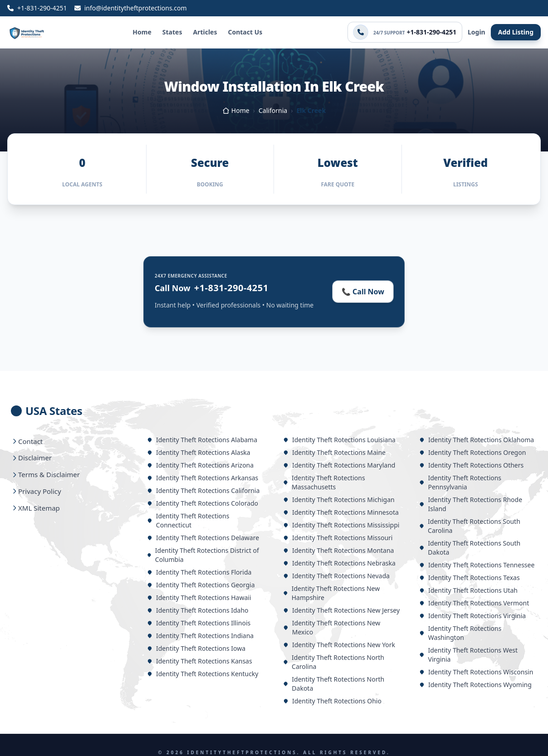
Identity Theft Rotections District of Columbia (203, 555)
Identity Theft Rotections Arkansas (203, 478)
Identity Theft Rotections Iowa (196, 648)
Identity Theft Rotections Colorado (203, 503)
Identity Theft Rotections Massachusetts (324, 482)
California (273, 110)
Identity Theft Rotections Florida (199, 572)
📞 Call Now (363, 292)
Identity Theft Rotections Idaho (198, 610)
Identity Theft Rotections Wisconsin (476, 672)
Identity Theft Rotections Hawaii (199, 597)
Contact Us (245, 32)
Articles (205, 32)
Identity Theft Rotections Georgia (201, 585)
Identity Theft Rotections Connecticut (188, 520)
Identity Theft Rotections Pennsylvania (460, 482)
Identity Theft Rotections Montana (338, 550)
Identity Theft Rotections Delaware (203, 538)
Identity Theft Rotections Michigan (339, 500)
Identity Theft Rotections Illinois (199, 623)
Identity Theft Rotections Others (471, 465)
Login (477, 32)
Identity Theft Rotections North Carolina (334, 662)
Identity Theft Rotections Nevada (336, 576)
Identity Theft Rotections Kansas (200, 661)
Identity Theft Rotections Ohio (332, 701)
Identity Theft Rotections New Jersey (341, 610)
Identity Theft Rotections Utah (468, 590)
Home (142, 32)
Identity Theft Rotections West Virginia (468, 655)
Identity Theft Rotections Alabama (202, 440)
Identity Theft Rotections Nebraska (339, 563)
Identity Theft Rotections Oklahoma (477, 440)
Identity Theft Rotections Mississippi (341, 525)
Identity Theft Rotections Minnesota (341, 512)
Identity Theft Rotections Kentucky (203, 674)
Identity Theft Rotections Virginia (472, 616)
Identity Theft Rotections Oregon (472, 452)
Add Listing (516, 32)
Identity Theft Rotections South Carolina (470, 526)
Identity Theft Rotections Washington (460, 633)
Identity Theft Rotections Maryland (339, 465)
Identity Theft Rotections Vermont (474, 603)
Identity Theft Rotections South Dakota (470, 548)
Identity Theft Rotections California (203, 490)
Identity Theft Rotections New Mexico (332, 627)
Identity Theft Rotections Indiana (200, 636)
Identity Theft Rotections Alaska (199, 452)
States (172, 32)
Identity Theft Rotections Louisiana (339, 440)
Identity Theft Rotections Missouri (338, 538)
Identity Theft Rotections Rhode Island (471, 504)
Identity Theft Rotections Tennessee (477, 565)
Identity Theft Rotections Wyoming (475, 685)
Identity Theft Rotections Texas (470, 578)
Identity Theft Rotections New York (339, 645)
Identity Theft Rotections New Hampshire (331, 593)
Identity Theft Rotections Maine (334, 452)
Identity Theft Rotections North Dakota (334, 684)
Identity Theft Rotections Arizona (200, 465)
